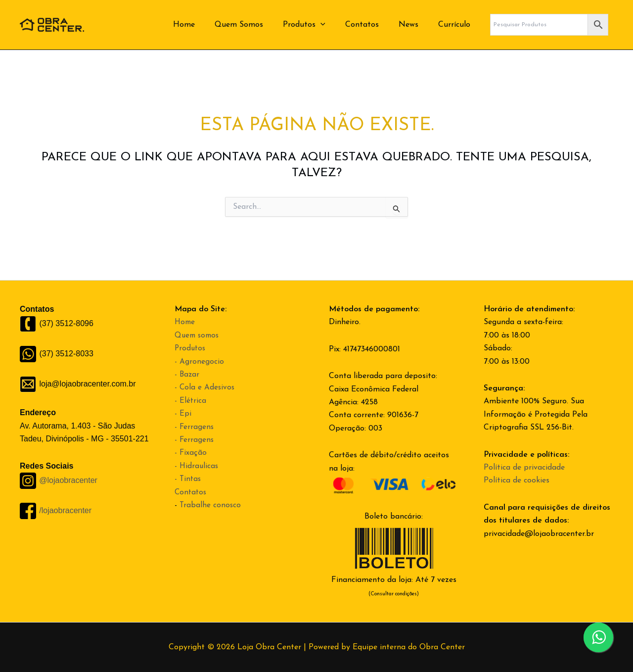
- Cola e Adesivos (205, 387)
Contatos (372, 25)
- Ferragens (195, 427)
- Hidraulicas (197, 466)
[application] (334, 25)
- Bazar (187, 375)
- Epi (183, 414)
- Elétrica (191, 401)
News (414, 25)
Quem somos (198, 336)
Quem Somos (257, 25)
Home (206, 25)
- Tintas (188, 479)
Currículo (456, 25)
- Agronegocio (199, 362)
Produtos (318, 25)
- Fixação (191, 453)
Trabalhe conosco (211, 505)
